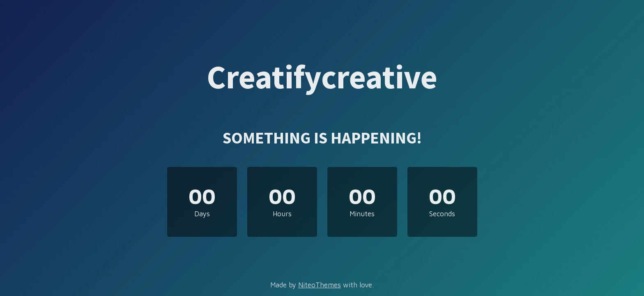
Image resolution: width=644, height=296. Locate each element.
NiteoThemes (320, 285)
